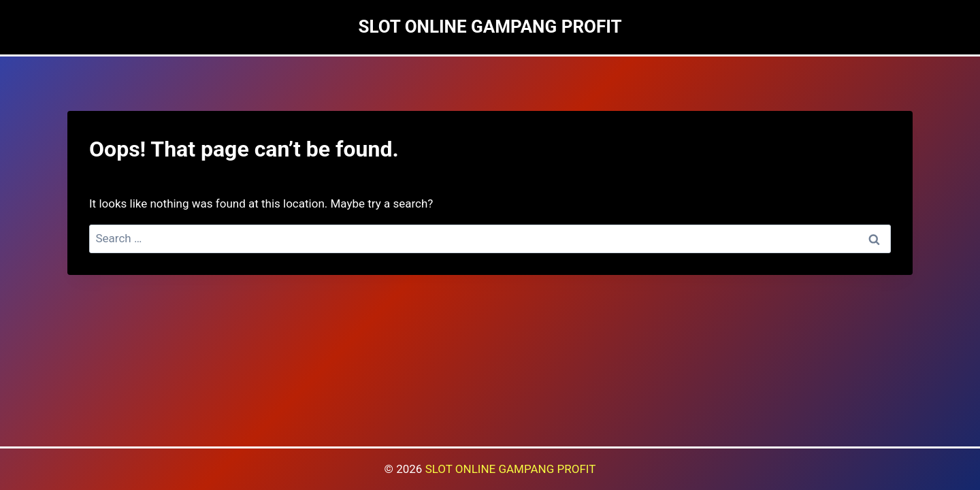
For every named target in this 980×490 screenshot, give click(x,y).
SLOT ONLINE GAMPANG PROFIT (511, 469)
